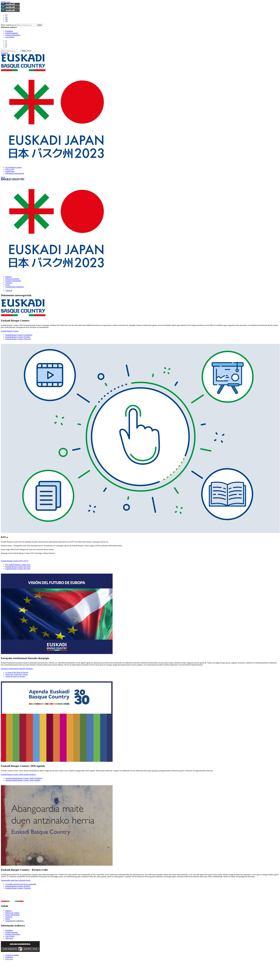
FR (6, 21)
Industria (9, 277)
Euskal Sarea (10, 171)
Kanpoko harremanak (13, 281)
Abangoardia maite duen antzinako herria (16, 880)
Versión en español (12, 955)
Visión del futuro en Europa (15, 676)
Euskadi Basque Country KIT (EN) (18, 567)
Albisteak (9, 291)
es (6, 43)
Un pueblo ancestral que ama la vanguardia (21, 884)
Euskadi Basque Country (10, 331)
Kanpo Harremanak (12, 915)
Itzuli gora (9, 959)
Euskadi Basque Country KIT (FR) (18, 569)
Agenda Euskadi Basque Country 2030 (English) (23, 780)
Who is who (10, 169)
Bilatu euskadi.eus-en (9, 25)
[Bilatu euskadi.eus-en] (40, 25)
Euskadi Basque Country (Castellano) (19, 335)
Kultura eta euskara (12, 279)
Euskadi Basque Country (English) (18, 337)
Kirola (8, 285)
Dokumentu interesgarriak (15, 173)
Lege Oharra (10, 37)
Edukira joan (5, 2)
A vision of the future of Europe (17, 672)
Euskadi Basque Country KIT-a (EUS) (15, 561)
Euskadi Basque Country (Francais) (18, 339)
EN (7, 19)
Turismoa (9, 283)
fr (6, 47)
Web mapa (9, 938)
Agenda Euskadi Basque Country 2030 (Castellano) (24, 778)
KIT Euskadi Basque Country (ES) (18, 565)
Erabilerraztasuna (12, 33)
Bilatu (29, 51)
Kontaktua (9, 31)
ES (6, 17)
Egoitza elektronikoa (13, 35)
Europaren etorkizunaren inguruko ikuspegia (17, 669)
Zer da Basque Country (14, 167)
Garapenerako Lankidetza (15, 287)
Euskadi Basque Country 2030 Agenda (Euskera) (18, 774)
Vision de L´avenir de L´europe (17, 674)
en (6, 45)
